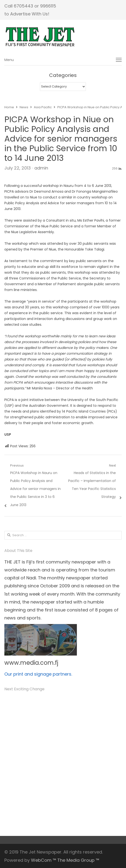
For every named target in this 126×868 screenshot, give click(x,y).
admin (41, 168)
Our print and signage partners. (38, 674)
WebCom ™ (44, 860)
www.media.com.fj (31, 663)
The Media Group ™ (78, 860)
